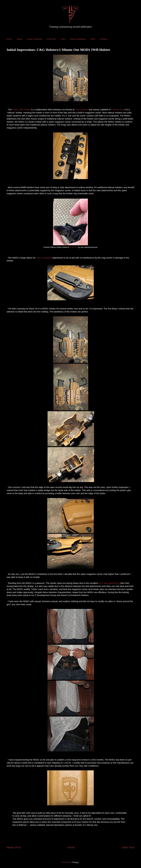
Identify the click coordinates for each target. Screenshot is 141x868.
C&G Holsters (82, 110)
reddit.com (74, 247)
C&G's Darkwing (44, 258)
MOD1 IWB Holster (21, 110)
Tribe (63, 39)
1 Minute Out (117, 110)
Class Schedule (34, 39)
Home (9, 39)
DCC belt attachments (109, 583)
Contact (103, 39)
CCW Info (51, 39)
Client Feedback (78, 39)
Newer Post (14, 847)
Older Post (128, 847)
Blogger (76, 862)
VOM (93, 39)
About (20, 39)
